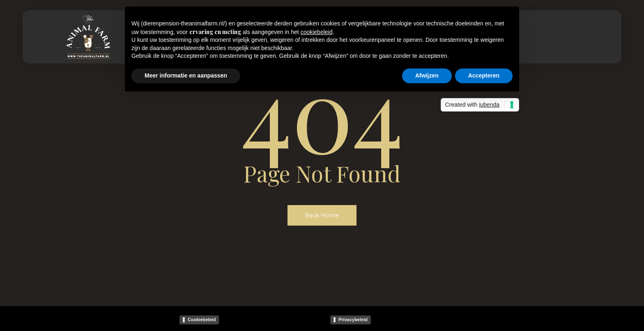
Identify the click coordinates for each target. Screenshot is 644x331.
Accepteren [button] (484, 75)
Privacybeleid (353, 320)
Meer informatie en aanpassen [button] (186, 75)
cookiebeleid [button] (317, 32)
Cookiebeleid (202, 320)
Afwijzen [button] (427, 75)
